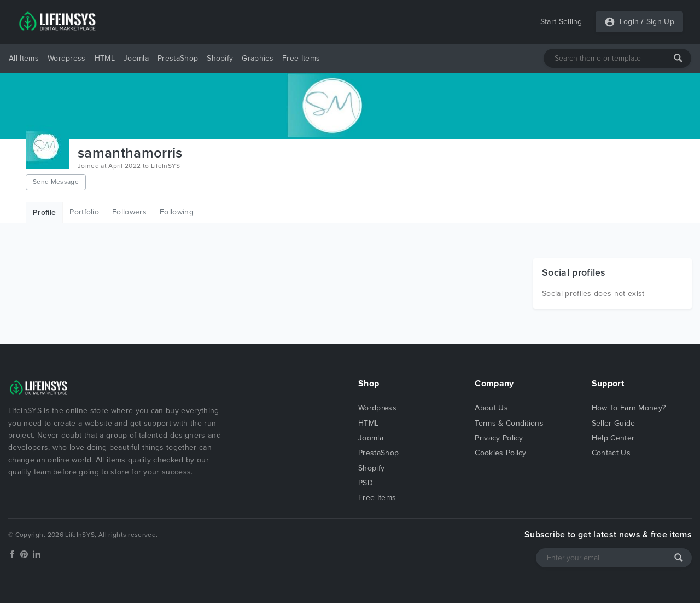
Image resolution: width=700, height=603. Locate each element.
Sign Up (660, 22)
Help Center (613, 438)
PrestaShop (178, 58)
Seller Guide (614, 423)
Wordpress (67, 58)
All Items (24, 58)
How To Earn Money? (629, 408)
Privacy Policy (499, 438)
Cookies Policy (500, 453)
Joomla (136, 58)
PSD (366, 483)
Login (629, 22)
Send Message (56, 182)
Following (177, 212)
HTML (105, 58)
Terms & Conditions (509, 423)
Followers (129, 212)
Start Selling (561, 22)
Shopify (220, 58)
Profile (44, 213)
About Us (491, 408)
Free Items (301, 58)
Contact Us (611, 453)
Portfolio (84, 212)
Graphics (258, 58)
